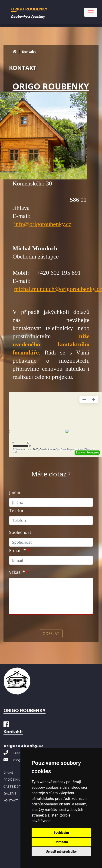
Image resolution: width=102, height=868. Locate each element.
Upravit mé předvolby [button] (61, 852)
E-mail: (19, 550)
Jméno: (16, 492)
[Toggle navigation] (91, 12)
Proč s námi (13, 779)
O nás (8, 772)
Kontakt (29, 52)
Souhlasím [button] (61, 833)
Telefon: (17, 511)
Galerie (10, 793)
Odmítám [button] (61, 842)
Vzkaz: (19, 572)
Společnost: (21, 532)
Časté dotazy (15, 786)
